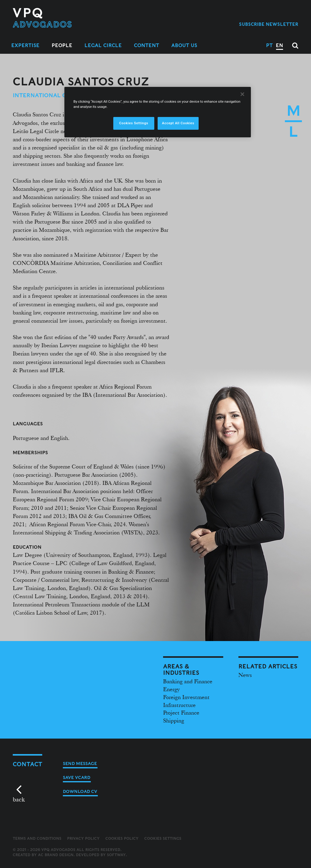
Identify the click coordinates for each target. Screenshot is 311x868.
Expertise (25, 45)
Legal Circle (103, 45)
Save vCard (77, 777)
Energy (171, 689)
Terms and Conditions (37, 838)
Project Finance (181, 712)
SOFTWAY (116, 855)
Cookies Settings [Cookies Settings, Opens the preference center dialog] (134, 123)
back (19, 799)
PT (269, 45)
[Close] (242, 94)
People (62, 45)
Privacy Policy (83, 838)
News (245, 675)
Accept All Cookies (178, 123)
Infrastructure (179, 705)
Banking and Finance (188, 681)
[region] (158, 112)
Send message (80, 763)
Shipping (174, 720)
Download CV (80, 791)
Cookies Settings (163, 839)
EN (279, 45)
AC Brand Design (56, 855)
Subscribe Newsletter (269, 24)
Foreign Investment (186, 697)
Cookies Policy (122, 838)
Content (147, 45)
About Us (184, 45)
